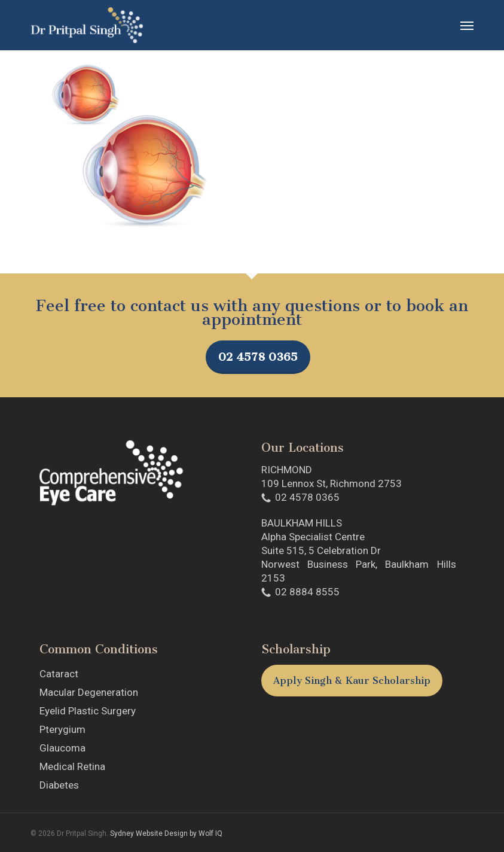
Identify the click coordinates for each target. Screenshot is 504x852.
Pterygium (62, 729)
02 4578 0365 (258, 357)
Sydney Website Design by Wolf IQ (166, 833)
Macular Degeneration (89, 692)
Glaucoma (62, 748)
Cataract (59, 674)
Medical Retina (72, 766)
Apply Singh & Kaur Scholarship (352, 681)
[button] (467, 25)
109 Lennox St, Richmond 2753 (332, 483)
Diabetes (59, 785)
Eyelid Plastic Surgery (88, 711)
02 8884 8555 (307, 592)
